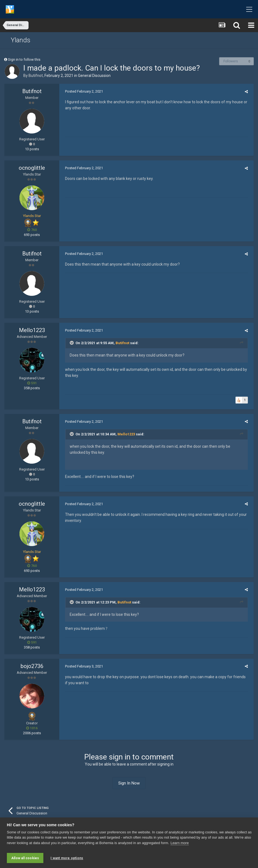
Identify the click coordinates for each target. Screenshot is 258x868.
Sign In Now (129, 783)
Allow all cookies (25, 858)
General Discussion (94, 76)
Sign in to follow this (24, 59)
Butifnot (36, 76)
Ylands (21, 40)
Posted (82, 91)
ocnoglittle (32, 168)
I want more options (67, 858)
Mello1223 (32, 330)
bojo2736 (32, 666)
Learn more (180, 845)
